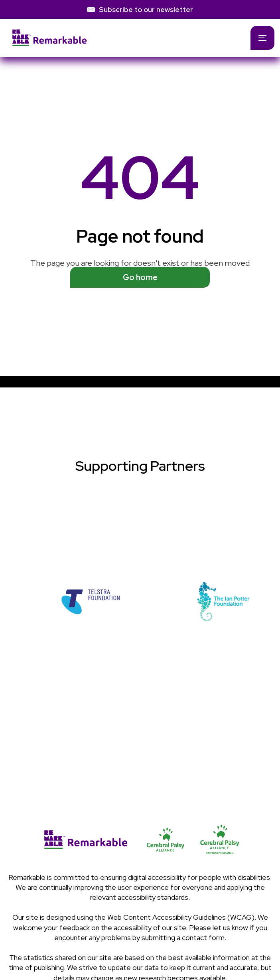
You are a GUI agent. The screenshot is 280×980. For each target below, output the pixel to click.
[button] (262, 38)
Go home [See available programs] (140, 277)
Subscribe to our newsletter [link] (146, 9)
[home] (120, 38)
